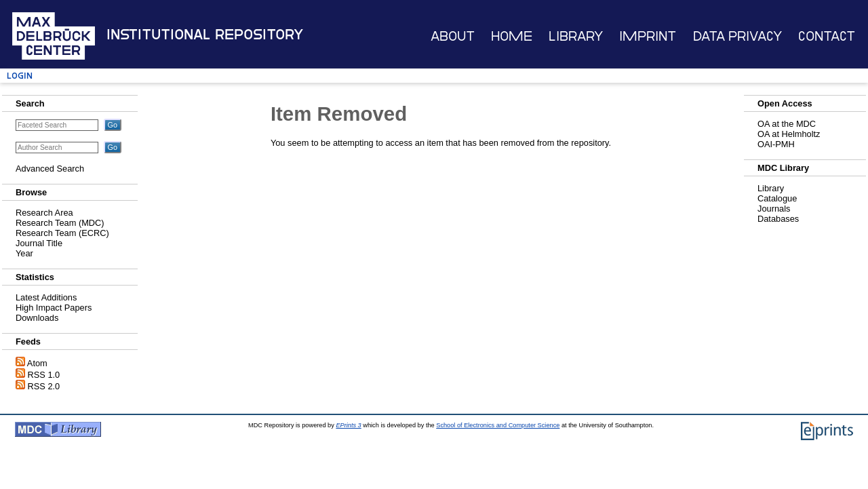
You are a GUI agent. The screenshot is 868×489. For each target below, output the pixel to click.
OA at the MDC (787, 124)
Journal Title (39, 243)
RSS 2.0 (44, 386)
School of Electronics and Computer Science (498, 425)
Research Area (44, 213)
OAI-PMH (776, 144)
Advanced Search (50, 169)
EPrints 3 (348, 425)
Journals (774, 209)
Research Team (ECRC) (62, 233)
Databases (778, 219)
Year (24, 253)
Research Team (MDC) (60, 223)
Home (512, 36)
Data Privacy (737, 36)
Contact (827, 36)
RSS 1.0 (44, 375)
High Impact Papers (54, 308)
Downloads (37, 318)
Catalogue (777, 198)
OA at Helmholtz (789, 134)
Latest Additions (46, 297)
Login (20, 76)
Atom (37, 363)
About (453, 36)
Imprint (648, 36)
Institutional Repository (205, 35)
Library (576, 36)
